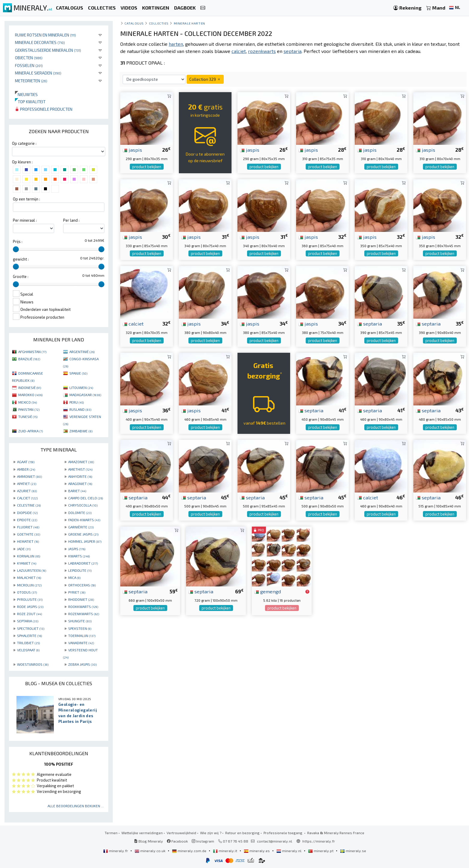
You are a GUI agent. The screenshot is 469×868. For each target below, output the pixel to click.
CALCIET (27, 498)
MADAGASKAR (85, 395)
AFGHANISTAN (32, 352)
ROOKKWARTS (83, 606)
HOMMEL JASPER (85, 541)
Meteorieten (31, 81)
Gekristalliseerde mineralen (48, 50)
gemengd (268, 591)
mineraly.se (353, 851)
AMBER (26, 469)
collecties (159, 23)
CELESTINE (29, 505)
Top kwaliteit (30, 102)
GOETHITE (29, 534)
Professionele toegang (283, 833)
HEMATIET (28, 541)
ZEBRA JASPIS (82, 664)
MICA (74, 577)
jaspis (132, 150)
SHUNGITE (80, 621)
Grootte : (21, 276)
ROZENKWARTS (84, 614)
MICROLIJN (29, 585)
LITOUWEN (81, 387)
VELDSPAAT (28, 650)
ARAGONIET (80, 484)
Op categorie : (24, 143)
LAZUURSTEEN (32, 570)
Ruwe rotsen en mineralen (45, 35)
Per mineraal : (25, 220)
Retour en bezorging (242, 833)
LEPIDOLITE (80, 570)
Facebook (177, 841)
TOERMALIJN (82, 636)
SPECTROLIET (31, 628)
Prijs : (18, 241)
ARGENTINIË (82, 352)
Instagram (203, 841)
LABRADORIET (83, 563)
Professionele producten (44, 109)
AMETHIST (80, 469)
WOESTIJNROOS (33, 664)
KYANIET (27, 563)
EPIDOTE (27, 520)
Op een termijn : (26, 199)
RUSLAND (80, 409)
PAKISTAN (29, 409)
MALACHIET (29, 577)
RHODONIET (81, 599)
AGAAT (26, 462)
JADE (24, 549)
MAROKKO (30, 395)
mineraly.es (257, 851)
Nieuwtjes (26, 94)
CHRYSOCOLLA (83, 505)
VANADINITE (81, 643)
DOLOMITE (80, 513)
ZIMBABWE (81, 431)
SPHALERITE (29, 636)
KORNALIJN (29, 556)
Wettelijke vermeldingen (142, 833)
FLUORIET (28, 527)
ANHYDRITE (80, 476)
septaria (370, 323)
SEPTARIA (28, 621)
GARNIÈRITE (81, 527)
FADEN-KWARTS (84, 520)
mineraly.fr (116, 851)
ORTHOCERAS (82, 585)
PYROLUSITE (30, 599)
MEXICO (28, 402)
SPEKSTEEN (80, 628)
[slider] (16, 249)
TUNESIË (28, 416)
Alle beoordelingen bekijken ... (76, 806)
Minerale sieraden (38, 73)
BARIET (77, 491)
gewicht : (21, 259)
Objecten (29, 58)
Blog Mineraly (149, 841)
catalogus (134, 23)
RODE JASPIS (30, 606)
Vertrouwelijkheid (181, 833)
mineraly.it (226, 851)
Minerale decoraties (40, 42)
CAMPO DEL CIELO (86, 498)
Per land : (71, 220)
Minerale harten (189, 23)
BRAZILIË (29, 359)
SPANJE (78, 373)
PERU (77, 402)
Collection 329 (205, 79)
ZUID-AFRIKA (31, 431)
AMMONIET (29, 476)
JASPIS (77, 549)
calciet (133, 323)
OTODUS (27, 592)
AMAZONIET (81, 462)
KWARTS (79, 556)
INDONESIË (30, 387)
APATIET (27, 484)
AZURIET (27, 491)
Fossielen (29, 65)
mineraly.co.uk (150, 851)
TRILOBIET (28, 643)
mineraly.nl (289, 851)
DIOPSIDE (27, 513)
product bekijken (147, 167)
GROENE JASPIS (83, 534)
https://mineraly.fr (319, 841)
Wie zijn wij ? (211, 833)
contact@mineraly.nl (275, 841)
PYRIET (77, 592)
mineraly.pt (321, 851)
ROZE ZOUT (29, 614)
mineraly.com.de (190, 851)
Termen (111, 833)
